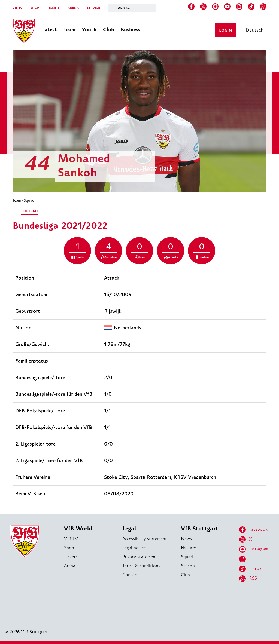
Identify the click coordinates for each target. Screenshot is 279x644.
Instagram (254, 549)
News (186, 539)
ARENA (73, 8)
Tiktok (250, 569)
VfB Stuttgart (200, 529)
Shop (69, 548)
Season (188, 566)
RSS (248, 579)
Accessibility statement (145, 539)
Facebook (253, 530)
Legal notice (134, 548)
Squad (29, 200)
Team (17, 200)
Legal (129, 529)
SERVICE (93, 8)
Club (185, 575)
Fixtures (189, 548)
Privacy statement (140, 557)
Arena (70, 566)
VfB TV (17, 8)
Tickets (71, 557)
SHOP (35, 8)
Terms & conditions (141, 566)
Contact (130, 575)
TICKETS (53, 8)
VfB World (78, 529)
